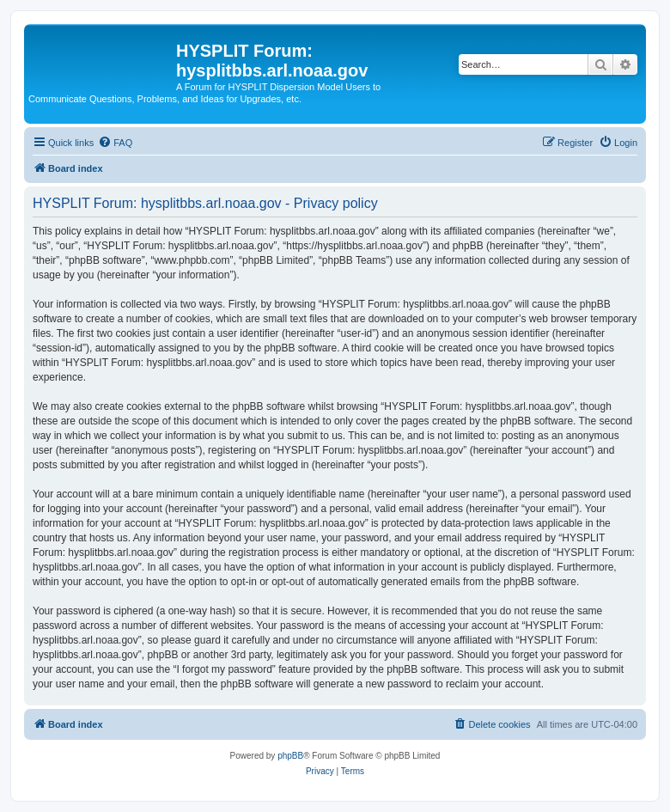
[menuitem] (115, 143)
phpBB (290, 756)
